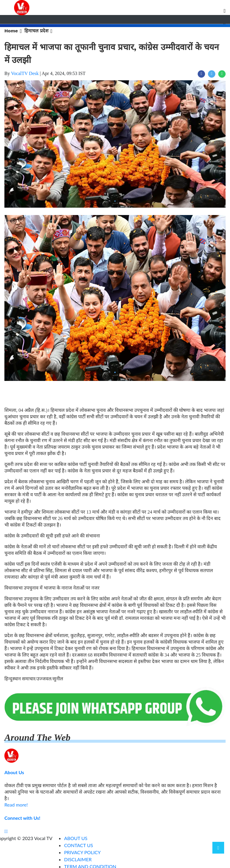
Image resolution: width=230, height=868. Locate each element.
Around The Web (37, 737)
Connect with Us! (22, 818)
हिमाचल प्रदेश (36, 31)
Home (11, 31)
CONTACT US (79, 845)
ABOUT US (76, 838)
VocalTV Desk (25, 73)
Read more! (16, 805)
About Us (14, 772)
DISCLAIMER (78, 859)
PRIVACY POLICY (82, 852)
